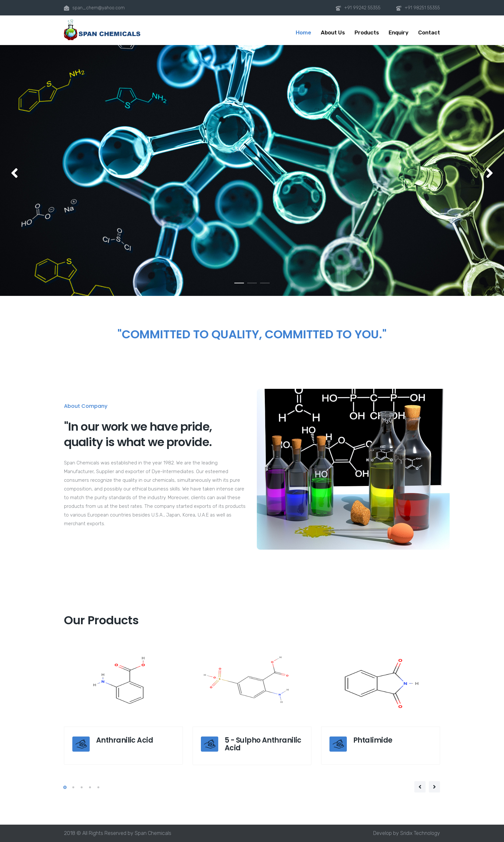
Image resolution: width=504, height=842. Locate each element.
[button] (15, 174)
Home (303, 32)
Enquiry (399, 32)
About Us (333, 32)
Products (367, 32)
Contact (429, 32)
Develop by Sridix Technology (407, 833)
